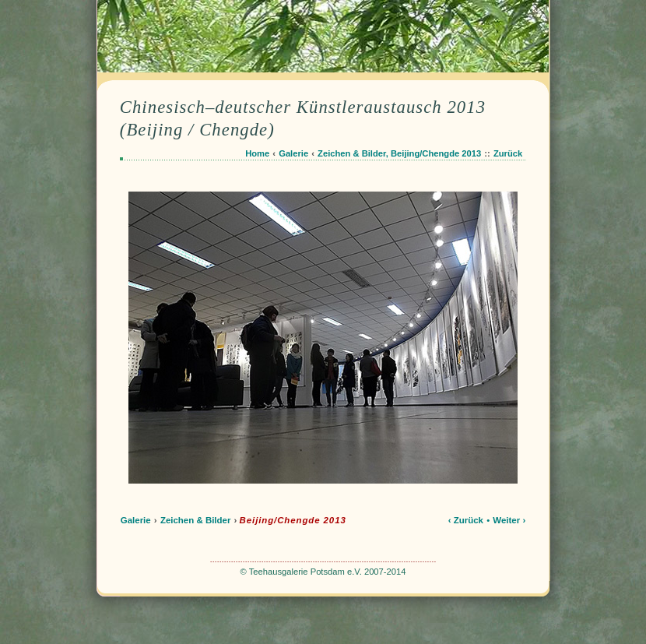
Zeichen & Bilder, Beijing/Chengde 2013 (399, 153)
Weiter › (509, 520)
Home (257, 153)
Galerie (293, 153)
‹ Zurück (466, 520)
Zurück (508, 153)
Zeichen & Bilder (196, 520)
